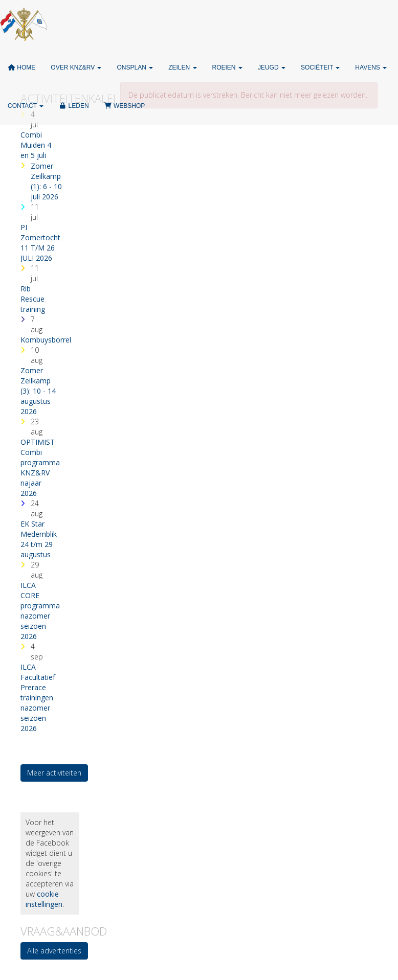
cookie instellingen (44, 899)
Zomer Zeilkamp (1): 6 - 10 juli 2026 (46, 181)
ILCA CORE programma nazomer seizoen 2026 (40, 611)
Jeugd (272, 67)
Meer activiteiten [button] (54, 773)
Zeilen (182, 67)
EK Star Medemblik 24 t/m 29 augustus (39, 539)
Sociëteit (320, 67)
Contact (26, 106)
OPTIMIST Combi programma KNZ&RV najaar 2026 (40, 468)
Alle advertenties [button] (54, 951)
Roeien (227, 67)
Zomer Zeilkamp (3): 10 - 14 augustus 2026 (38, 391)
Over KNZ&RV (76, 67)
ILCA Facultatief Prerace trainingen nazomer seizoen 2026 (38, 698)
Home (21, 67)
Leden (74, 106)
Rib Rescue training (33, 299)
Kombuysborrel (46, 340)
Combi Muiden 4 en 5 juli (36, 145)
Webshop (125, 106)
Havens (371, 67)
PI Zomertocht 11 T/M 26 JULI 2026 (40, 243)
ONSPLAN (135, 67)
